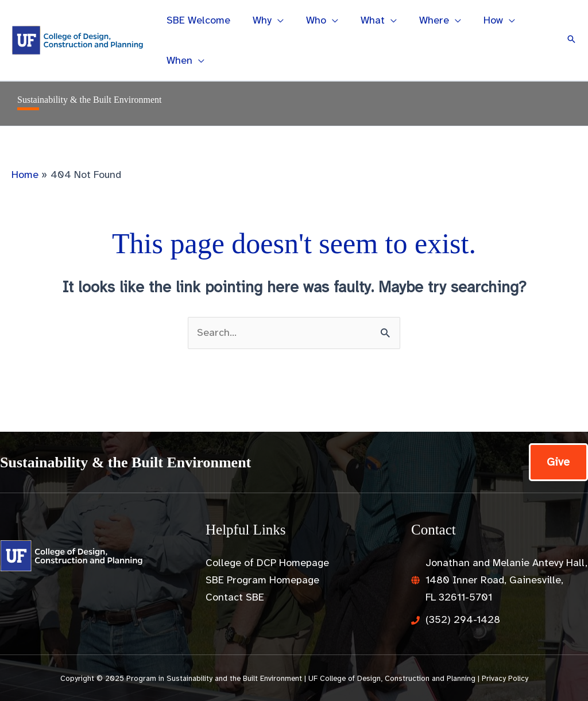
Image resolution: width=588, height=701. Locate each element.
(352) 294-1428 (463, 619)
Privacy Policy (505, 678)
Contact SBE (235, 597)
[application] (275, 20)
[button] (571, 40)
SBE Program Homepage (262, 580)
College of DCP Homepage (267, 563)
